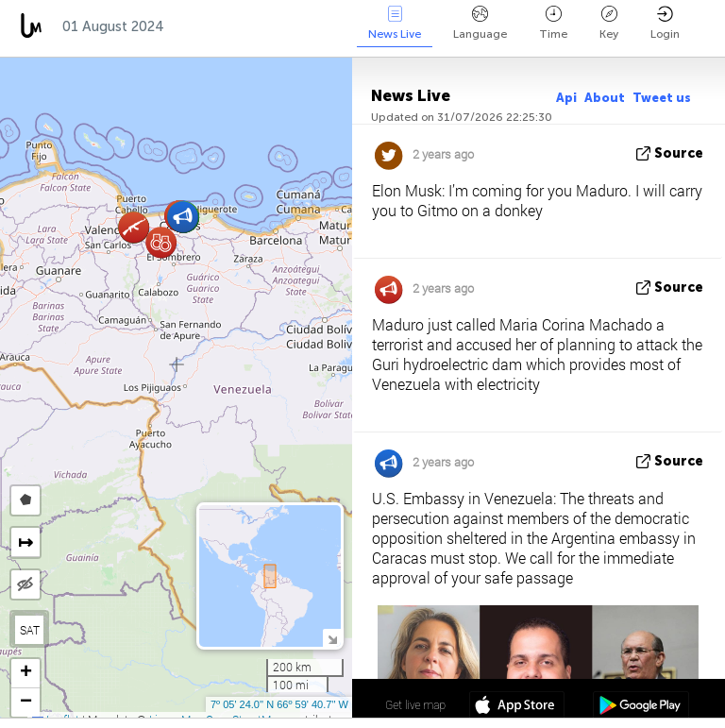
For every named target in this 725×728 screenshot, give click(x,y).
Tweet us (662, 98)
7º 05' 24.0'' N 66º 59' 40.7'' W (279, 704)
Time (553, 23)
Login (665, 23)
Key (609, 23)
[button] (161, 242)
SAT (30, 630)
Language (480, 23)
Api (566, 98)
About (605, 98)
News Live (395, 23)
